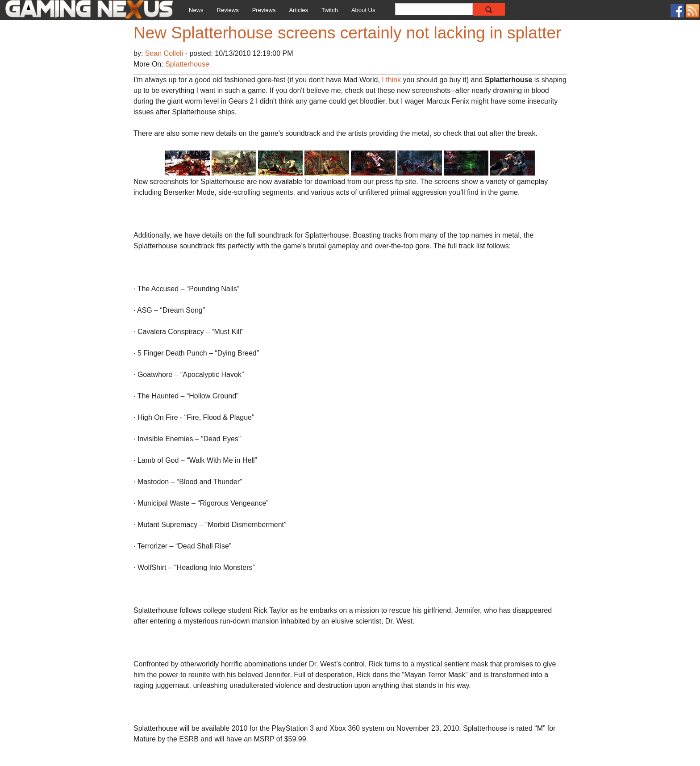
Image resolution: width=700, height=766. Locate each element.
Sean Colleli (165, 53)
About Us (363, 10)
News (196, 10)
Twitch (330, 10)
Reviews (228, 10)
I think (391, 80)
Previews (264, 10)
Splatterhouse (187, 64)
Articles (298, 10)
